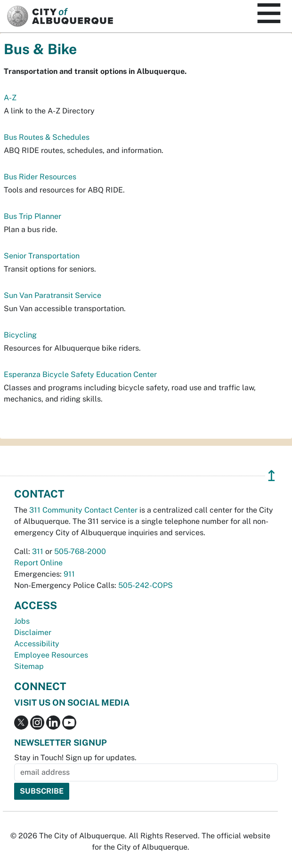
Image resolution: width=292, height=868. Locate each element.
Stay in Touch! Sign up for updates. (75, 758)
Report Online (38, 563)
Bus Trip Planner (32, 216)
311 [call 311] (38, 551)
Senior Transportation (42, 256)
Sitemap (29, 666)
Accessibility (37, 644)
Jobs (22, 621)
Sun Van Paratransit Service (53, 295)
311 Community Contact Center (83, 510)
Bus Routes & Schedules (47, 137)
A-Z (10, 98)
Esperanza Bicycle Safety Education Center (80, 374)
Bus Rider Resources (40, 177)
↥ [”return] (272, 476)
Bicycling (20, 335)
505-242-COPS (146, 585)
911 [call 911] (69, 574)
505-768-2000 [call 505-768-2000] (80, 551)
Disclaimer (33, 632)
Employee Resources (51, 655)
